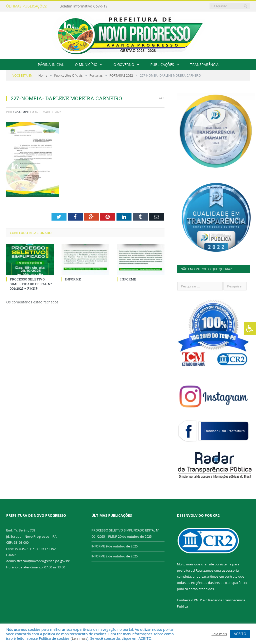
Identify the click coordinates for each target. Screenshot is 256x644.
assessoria (230, 570)
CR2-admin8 (21, 112)
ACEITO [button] (240, 634)
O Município (86, 64)
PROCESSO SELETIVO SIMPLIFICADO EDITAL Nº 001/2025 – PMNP (31, 284)
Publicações (162, 64)
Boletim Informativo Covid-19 (83, 6)
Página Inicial (51, 64)
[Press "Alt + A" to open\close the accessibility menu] (250, 328)
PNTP (198, 600)
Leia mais (79, 638)
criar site (207, 564)
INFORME (73, 279)
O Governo (124, 64)
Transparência (204, 64)
